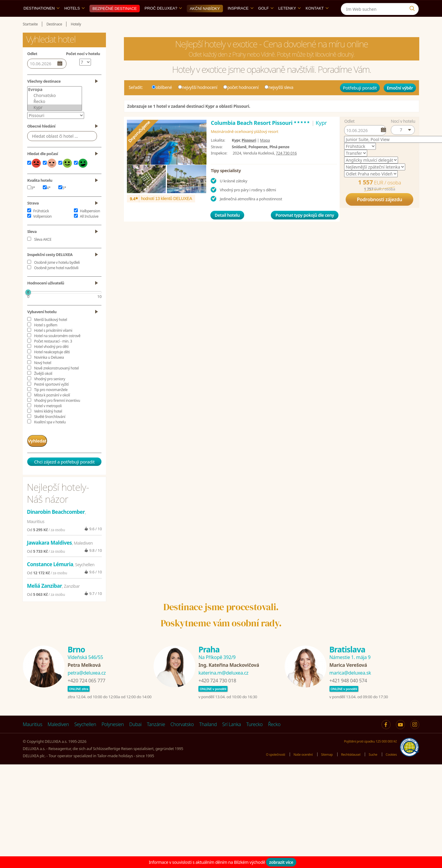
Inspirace (241, 22)
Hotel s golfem (46, 339)
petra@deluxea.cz (87, 684)
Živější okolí (43, 387)
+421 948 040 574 (348, 692)
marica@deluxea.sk (350, 684)
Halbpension (90, 225)
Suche (370, 766)
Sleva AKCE (43, 253)
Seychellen (85, 736)
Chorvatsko (55, 109)
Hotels (75, 22)
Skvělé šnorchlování (50, 430)
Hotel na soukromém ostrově (57, 350)
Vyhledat (43, 453)
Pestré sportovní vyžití (51, 398)
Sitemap (317, 766)
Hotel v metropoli (48, 420)
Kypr (55, 121)
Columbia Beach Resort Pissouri (260, 137)
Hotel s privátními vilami (53, 344)
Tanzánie (156, 736)
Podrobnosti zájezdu (379, 213)
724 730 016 (286, 167)
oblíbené (162, 101)
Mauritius (32, 736)
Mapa (265, 154)
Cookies (390, 766)
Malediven (58, 736)
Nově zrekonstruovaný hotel (56, 382)
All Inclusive (89, 230)
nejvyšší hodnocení (198, 101)
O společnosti (258, 766)
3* (31, 202)
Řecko (55, 115)
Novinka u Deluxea (49, 371)
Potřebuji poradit (360, 102)
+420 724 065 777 (86, 692)
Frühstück (41, 225)
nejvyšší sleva (279, 101)
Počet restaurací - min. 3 (53, 355)
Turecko (255, 736)
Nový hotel (43, 377)
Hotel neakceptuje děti (52, 366)
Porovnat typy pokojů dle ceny (305, 229)
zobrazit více (281, 862)
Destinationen (42, 22)
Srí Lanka (231, 736)
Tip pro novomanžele (51, 403)
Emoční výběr (400, 102)
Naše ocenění (290, 766)
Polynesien (113, 736)
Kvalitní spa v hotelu (50, 436)
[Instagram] (413, 7)
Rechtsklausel (344, 766)
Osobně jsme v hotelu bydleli (57, 276)
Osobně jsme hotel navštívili (56, 282)
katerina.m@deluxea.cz (223, 684)
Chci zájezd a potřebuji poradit (64, 473)
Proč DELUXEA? (163, 22)
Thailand (208, 736)
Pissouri (249, 154)
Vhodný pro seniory (50, 393)
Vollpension (42, 230)
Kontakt (317, 22)
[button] (403, 144)
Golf (266, 22)
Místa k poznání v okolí (52, 409)
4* (47, 202)
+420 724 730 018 (217, 692)
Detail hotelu (227, 229)
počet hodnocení (241, 101)
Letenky (290, 22)
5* (62, 202)
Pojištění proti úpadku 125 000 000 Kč (364, 752)
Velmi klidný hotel (48, 425)
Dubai (135, 736)
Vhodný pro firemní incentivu (57, 414)
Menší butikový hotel (51, 333)
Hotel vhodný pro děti (51, 360)
